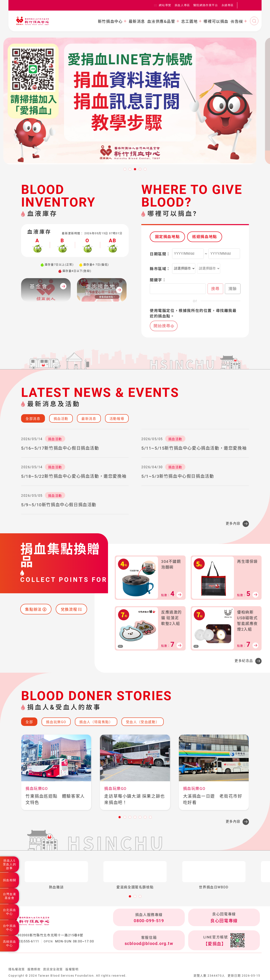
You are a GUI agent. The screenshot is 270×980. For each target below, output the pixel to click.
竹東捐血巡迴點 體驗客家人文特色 (55, 799)
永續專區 (228, 5)
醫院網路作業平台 (206, 5)
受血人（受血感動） (143, 722)
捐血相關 (9, 880)
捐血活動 (61, 419)
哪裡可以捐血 (216, 21)
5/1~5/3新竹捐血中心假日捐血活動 (178, 476)
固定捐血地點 (167, 237)
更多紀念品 (244, 661)
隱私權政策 (17, 969)
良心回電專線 (224, 921)
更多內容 (233, 523)
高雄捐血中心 (9, 943)
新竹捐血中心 (110, 21)
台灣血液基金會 (9, 896)
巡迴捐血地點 (205, 237)
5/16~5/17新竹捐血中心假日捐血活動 (60, 448)
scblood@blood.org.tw (149, 943)
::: (156, 5)
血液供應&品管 (161, 21)
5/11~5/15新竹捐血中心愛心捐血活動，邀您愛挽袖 (194, 448)
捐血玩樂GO (56, 722)
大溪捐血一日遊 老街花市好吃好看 (213, 799)
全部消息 (33, 419)
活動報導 (117, 419)
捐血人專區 (182, 5)
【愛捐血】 (215, 944)
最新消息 (137, 21)
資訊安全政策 (53, 969)
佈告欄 (237, 21)
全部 (29, 722)
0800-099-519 (149, 921)
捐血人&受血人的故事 (9, 864)
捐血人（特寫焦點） (96, 722)
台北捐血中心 (9, 912)
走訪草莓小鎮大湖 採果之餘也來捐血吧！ (134, 799)
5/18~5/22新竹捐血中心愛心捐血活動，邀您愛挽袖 (74, 476)
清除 (233, 289)
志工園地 (189, 21)
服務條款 (34, 969)
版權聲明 (72, 969)
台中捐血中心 (9, 928)
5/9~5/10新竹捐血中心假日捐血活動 (59, 505)
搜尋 (215, 289)
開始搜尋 (162, 326)
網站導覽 (165, 5)
